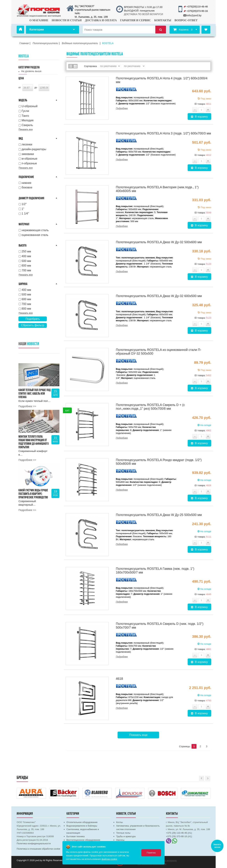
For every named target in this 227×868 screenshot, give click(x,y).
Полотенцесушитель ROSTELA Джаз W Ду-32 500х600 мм (159, 242)
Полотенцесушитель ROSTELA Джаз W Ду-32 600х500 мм (159, 296)
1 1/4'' (25, 214)
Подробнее (122, 108)
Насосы (120, 840)
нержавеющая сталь (35, 230)
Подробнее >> (27, 406)
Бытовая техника (76, 836)
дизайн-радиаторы (34, 149)
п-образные (29, 163)
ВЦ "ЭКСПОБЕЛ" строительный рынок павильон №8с (93, 10)
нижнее (27, 183)
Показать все (26, 129)
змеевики (28, 154)
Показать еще (138, 735)
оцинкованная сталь (35, 235)
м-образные (30, 159)
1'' (23, 209)
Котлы (119, 822)
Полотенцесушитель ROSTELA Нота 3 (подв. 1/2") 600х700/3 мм (163, 133)
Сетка (75, 66)
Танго (25, 116)
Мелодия (28, 120)
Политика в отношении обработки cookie (38, 849)
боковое (27, 187)
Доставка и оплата (101, 20)
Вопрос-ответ (186, 20)
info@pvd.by (194, 15)
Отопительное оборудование (82, 822)
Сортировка (91, 66)
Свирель (27, 125)
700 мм (26, 270)
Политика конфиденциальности (34, 843)
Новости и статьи (67, 20)
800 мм (26, 309)
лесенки (27, 144)
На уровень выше (31, 71)
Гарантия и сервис (135, 20)
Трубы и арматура (126, 836)
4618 (119, 679)
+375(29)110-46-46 (197, 7)
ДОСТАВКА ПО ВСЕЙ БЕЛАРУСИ (143, 14)
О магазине (39, 20)
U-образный (30, 106)
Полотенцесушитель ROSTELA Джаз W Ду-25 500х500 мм (159, 515)
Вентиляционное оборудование (83, 840)
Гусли (25, 111)
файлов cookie (109, 859)
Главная (20, 30)
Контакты (163, 20)
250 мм (26, 251)
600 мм (26, 266)
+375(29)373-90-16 (197, 11)
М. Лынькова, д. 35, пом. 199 (91, 17)
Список (71, 66)
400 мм (26, 256)
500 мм (26, 261)
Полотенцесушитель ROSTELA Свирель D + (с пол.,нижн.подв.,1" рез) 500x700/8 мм (150, 407)
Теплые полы (123, 833)
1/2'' (24, 204)
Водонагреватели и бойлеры (82, 826)
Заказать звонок (217, 846)
